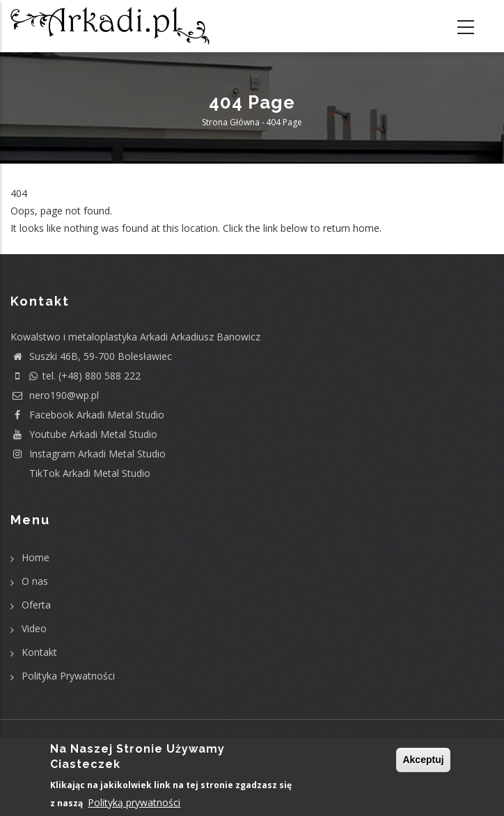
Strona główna (231, 122)
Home (36, 557)
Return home (40, 246)
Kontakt (39, 652)
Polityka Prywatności (68, 676)
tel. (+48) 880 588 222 (76, 376)
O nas (35, 581)
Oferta (36, 605)
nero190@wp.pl (55, 395)
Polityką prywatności (134, 803)
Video (34, 628)
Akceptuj (423, 760)
